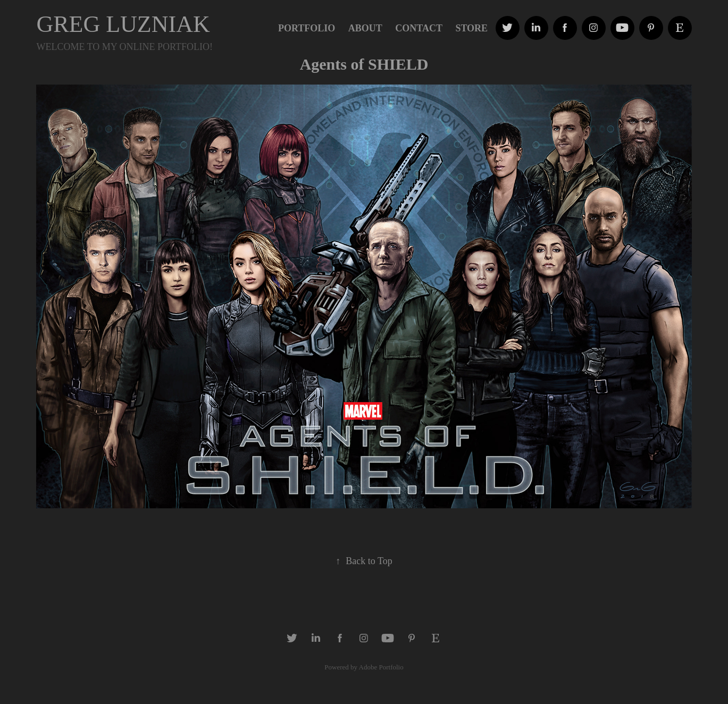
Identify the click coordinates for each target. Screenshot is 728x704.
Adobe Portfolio (381, 667)
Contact (419, 28)
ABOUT (365, 28)
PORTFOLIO (307, 28)
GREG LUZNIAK (123, 24)
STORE (471, 28)
